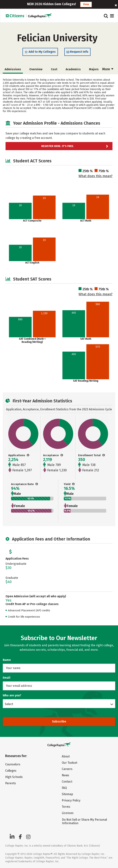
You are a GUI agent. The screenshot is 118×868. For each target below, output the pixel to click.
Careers (67, 769)
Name (7, 660)
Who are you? (12, 695)
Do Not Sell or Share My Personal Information (84, 821)
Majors (94, 69)
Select (9, 704)
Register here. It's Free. (58, 146)
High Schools (14, 777)
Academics (73, 69)
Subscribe (59, 721)
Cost (54, 69)
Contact (67, 782)
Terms (66, 807)
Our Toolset (70, 763)
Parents (11, 783)
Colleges (11, 771)
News (65, 775)
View (86, 4)
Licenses (68, 813)
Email (7, 678)
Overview (36, 69)
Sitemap (67, 794)
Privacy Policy (71, 800)
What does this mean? (96, 176)
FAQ (64, 788)
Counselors (13, 764)
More (108, 69)
